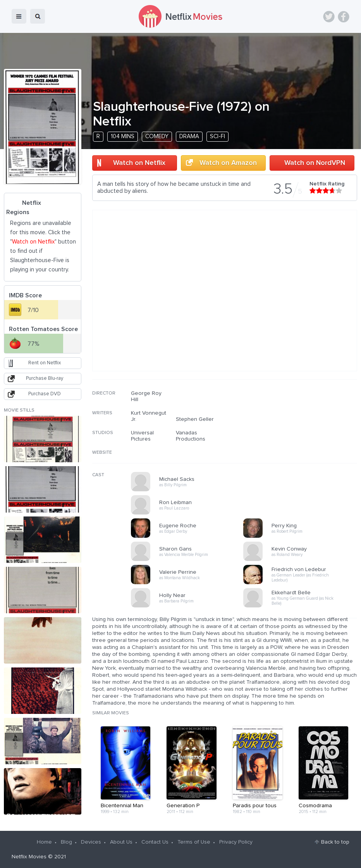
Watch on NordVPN (315, 163)
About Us (121, 842)
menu (19, 16)
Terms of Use (194, 842)
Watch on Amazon (228, 163)
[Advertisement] (299, 440)
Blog (66, 842)
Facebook (344, 17)
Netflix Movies (29, 857)
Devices (91, 842)
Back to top (335, 842)
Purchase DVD (45, 394)
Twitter (329, 17)
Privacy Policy (236, 842)
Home (44, 842)
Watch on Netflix (139, 163)
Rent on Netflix (45, 363)
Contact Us (155, 842)
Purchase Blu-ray (45, 378)
